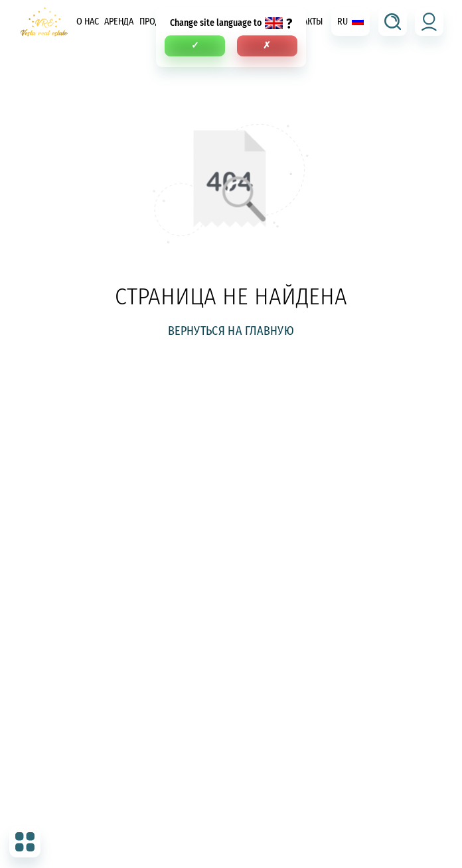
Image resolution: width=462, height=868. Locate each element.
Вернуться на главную (231, 331)
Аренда (119, 22)
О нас (88, 22)
